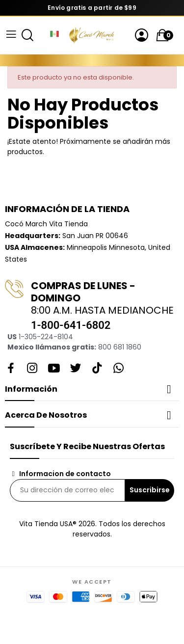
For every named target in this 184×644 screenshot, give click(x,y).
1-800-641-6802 (71, 325)
